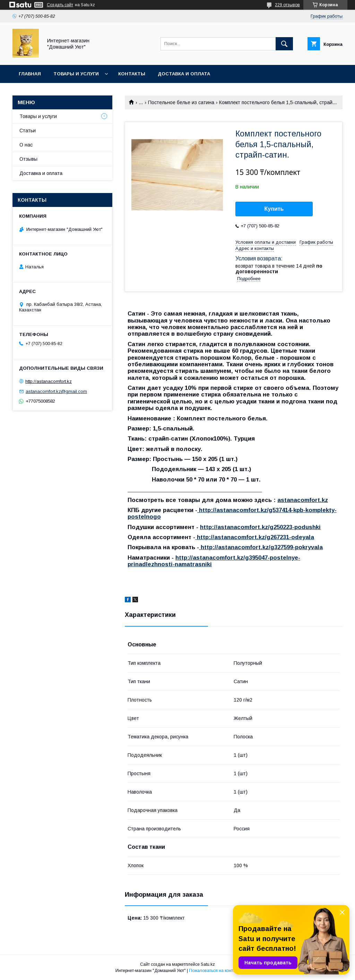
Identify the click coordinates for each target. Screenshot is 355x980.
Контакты (132, 74)
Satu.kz (208, 964)
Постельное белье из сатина (181, 102)
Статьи (28, 131)
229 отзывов (287, 5)
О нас (26, 145)
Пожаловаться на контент (214, 971)
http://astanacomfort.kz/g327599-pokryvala (261, 547)
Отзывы (28, 159)
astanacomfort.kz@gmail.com (56, 391)
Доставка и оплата (184, 74)
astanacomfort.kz (303, 500)
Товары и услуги (76, 74)
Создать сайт (60, 5)
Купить (274, 209)
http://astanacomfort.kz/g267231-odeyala (255, 537)
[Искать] (284, 44)
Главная (30, 74)
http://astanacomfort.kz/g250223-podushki (260, 527)
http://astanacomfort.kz (49, 381)
